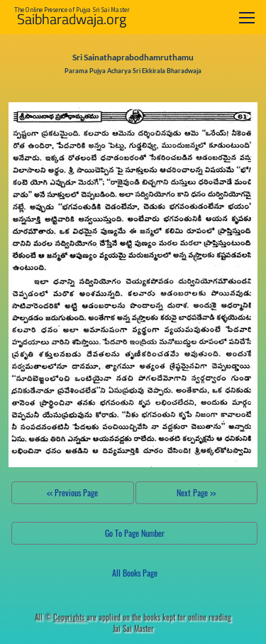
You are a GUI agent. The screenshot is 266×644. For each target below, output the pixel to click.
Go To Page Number (135, 533)
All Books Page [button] (135, 573)
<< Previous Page (72, 492)
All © (61, 617)
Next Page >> (196, 492)
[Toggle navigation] (247, 17)
